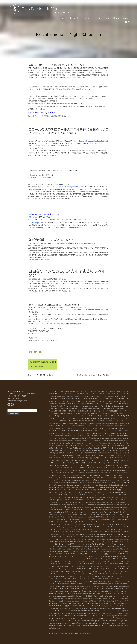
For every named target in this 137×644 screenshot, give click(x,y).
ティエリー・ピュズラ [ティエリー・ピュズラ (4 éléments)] (65, 608)
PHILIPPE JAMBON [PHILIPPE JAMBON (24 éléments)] (61, 399)
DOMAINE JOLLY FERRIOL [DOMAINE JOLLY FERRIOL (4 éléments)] (60, 539)
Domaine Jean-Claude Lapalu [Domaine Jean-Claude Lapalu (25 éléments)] (89, 438)
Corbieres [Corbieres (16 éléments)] (83, 411)
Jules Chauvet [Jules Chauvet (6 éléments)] (92, 473)
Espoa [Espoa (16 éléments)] (68, 428)
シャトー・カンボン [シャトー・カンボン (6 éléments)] (121, 559)
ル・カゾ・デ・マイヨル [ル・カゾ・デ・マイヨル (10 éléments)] (101, 396)
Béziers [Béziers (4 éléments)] (52, 423)
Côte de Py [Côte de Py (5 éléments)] (91, 485)
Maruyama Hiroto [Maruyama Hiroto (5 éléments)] (79, 574)
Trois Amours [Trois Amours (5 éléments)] (66, 396)
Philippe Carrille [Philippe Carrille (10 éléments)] (54, 421)
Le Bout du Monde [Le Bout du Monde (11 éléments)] (104, 480)
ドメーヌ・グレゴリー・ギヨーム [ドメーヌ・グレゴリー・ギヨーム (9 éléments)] (76, 406)
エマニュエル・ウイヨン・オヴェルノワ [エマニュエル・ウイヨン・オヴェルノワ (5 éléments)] (96, 539)
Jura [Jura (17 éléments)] (122, 529)
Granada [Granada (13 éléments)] (93, 581)
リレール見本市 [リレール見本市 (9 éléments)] (101, 470)
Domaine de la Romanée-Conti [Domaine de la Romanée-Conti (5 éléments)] (59, 611)
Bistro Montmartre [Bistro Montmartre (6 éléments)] (100, 549)
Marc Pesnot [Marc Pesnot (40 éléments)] (98, 596)
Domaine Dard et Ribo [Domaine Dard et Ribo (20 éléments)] (115, 463)
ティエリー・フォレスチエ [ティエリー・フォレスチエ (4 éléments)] (80, 505)
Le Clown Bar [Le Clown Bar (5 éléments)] (90, 549)
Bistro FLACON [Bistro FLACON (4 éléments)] (108, 603)
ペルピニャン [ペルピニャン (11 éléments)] (111, 561)
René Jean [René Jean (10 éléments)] (68, 455)
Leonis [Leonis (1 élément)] (56, 594)
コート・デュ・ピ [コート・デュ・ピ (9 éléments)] (55, 391)
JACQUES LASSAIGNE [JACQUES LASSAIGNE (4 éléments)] (90, 608)
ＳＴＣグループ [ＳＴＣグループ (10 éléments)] (100, 465)
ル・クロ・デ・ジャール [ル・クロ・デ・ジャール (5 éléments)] (75, 524)
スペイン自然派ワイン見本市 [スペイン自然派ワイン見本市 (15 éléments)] (73, 589)
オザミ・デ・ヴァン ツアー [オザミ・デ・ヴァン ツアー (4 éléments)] (87, 515)
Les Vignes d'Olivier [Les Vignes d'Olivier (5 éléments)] (67, 460)
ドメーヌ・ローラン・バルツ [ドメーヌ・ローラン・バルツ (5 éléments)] (119, 455)
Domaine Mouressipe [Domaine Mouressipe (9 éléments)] (122, 473)
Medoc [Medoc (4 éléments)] (96, 421)
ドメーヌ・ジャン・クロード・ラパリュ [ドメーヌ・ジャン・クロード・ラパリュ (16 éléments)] (69, 561)
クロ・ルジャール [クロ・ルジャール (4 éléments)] (108, 460)
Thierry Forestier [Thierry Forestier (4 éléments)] (94, 566)
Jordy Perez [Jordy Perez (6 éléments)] (85, 581)
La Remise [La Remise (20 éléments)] (55, 537)
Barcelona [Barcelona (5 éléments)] (122, 556)
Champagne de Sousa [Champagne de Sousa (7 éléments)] (88, 522)
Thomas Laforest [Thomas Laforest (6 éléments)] (118, 527)
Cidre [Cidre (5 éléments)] (68, 544)
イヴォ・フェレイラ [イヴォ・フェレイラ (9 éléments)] (86, 519)
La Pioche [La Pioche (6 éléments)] (80, 584)
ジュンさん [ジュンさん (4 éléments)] (52, 396)
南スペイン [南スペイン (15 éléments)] (107, 448)
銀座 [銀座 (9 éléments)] (76, 396)
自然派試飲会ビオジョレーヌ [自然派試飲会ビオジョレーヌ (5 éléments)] (84, 616)
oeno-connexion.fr (14, 398)
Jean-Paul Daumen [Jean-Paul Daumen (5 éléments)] (75, 448)
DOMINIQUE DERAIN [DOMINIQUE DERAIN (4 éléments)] (62, 551)
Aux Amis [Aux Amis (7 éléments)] (106, 487)
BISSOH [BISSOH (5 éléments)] (126, 448)
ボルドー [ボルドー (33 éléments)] (76, 423)
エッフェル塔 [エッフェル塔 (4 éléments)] (104, 443)
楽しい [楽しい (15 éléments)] (120, 626)
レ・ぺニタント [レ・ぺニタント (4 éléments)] (81, 468)
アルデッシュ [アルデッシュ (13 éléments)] (123, 441)
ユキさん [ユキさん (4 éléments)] (81, 613)
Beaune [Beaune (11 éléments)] (124, 586)
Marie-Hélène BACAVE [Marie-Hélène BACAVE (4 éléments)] (97, 603)
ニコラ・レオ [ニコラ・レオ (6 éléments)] (108, 492)
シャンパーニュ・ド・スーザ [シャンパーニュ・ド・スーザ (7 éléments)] (91, 443)
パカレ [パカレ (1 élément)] (99, 576)
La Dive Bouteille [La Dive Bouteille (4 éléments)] (118, 485)
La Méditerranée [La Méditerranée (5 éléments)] (67, 495)
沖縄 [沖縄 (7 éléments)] (57, 441)
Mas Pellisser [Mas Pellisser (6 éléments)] (78, 502)
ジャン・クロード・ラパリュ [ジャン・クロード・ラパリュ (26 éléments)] (107, 532)
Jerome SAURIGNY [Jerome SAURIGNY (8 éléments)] (94, 408)
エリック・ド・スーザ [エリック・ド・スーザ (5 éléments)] (78, 603)
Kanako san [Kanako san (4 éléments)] (62, 492)
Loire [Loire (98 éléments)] (73, 396)
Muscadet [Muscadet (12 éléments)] (80, 542)
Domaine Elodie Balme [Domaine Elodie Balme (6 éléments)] (98, 502)
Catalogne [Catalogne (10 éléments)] (73, 584)
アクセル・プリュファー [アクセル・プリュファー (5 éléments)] (60, 453)
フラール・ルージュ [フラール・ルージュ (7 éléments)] (115, 418)
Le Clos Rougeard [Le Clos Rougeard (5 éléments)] (122, 599)
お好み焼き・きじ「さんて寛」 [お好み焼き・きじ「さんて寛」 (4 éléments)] (91, 458)
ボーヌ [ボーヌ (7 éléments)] (61, 613)
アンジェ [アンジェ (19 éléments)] (107, 455)
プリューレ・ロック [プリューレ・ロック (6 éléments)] (103, 428)
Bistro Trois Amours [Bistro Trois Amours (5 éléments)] (78, 426)
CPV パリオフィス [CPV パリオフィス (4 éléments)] (79, 606)
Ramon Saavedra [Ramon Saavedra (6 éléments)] (103, 418)
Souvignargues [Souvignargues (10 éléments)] (96, 613)
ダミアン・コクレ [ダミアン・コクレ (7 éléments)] (85, 532)
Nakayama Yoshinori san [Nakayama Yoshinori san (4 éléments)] (121, 460)
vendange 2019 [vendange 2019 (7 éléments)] (76, 483)
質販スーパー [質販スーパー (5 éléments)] (69, 606)
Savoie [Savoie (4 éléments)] (97, 515)
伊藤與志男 (36, 362)
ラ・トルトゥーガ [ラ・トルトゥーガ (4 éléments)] (73, 515)
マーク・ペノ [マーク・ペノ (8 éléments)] (65, 448)
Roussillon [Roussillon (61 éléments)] (120, 561)
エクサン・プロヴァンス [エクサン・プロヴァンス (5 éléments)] (60, 515)
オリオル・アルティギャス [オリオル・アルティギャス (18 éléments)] (92, 509)
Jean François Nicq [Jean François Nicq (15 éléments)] (96, 599)
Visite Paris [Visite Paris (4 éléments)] (113, 599)
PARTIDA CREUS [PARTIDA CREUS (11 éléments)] (76, 458)
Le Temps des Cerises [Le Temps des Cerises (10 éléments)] (62, 584)
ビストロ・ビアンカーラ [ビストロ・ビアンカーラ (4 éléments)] (110, 436)
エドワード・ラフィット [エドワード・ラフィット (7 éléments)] (112, 546)
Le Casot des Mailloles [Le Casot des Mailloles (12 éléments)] (89, 399)
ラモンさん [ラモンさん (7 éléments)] (102, 421)
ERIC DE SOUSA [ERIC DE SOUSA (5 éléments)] (118, 571)
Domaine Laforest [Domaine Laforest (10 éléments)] (87, 448)
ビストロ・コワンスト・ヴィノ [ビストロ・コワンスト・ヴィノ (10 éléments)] (79, 566)
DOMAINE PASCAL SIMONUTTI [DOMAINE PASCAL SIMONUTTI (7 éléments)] (62, 571)
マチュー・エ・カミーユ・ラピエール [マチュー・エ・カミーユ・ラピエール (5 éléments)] (80, 490)
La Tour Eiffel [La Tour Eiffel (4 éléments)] (94, 544)
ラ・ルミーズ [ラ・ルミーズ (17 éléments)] (61, 406)
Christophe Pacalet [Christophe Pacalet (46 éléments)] (82, 517)
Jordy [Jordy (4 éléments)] (60, 606)
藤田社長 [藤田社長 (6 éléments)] (76, 591)
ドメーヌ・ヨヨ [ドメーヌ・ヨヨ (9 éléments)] (92, 559)
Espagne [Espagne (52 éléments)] (63, 416)
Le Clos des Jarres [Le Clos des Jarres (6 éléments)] (64, 483)
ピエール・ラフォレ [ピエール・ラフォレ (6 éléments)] (108, 589)
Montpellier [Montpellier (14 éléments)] (54, 490)
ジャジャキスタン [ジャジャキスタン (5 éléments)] (100, 574)
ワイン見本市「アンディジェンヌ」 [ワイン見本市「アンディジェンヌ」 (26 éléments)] (87, 394)
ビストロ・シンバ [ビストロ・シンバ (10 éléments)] (82, 576)
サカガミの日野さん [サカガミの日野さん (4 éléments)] (109, 596)
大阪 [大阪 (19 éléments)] (62, 601)
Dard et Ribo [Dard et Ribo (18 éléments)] (77, 571)
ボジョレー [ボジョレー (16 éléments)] (69, 510)
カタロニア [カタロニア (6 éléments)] (63, 421)
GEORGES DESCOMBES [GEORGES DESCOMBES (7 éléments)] (93, 594)
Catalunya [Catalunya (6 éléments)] (82, 475)
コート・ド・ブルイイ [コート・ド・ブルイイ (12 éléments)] (104, 399)
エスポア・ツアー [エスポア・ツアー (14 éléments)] (118, 465)
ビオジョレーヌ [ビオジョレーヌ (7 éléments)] (110, 473)
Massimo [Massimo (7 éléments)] (59, 436)
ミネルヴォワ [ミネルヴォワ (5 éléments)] (95, 490)
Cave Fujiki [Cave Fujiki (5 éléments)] (90, 455)
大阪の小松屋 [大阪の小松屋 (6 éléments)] (83, 473)
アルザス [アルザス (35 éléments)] (66, 418)
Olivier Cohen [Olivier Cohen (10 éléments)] (69, 502)
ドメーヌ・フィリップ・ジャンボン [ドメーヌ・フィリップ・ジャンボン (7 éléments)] (71, 413)
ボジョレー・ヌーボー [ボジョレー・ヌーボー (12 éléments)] (112, 591)
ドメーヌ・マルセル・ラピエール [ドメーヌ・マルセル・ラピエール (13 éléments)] (66, 487)
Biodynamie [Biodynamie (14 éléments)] (105, 534)
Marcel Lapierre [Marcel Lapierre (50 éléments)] (85, 421)
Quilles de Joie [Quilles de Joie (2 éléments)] (72, 399)
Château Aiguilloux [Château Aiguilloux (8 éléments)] (112, 616)
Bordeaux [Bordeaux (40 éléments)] (114, 433)
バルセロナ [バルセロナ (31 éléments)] (98, 589)
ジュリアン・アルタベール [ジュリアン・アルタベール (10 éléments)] (83, 391)
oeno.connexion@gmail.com (17, 401)
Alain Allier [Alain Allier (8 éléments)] (103, 394)
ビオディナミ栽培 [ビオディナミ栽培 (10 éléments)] (91, 475)
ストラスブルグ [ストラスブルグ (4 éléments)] (73, 611)
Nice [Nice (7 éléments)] (114, 401)
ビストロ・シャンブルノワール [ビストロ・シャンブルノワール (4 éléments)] (78, 551)
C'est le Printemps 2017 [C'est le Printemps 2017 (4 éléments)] (111, 497)
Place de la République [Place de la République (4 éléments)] (102, 423)
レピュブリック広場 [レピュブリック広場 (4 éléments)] (107, 626)
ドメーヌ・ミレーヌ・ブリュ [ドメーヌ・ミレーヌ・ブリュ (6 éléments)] (95, 468)
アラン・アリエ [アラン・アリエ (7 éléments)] (62, 599)
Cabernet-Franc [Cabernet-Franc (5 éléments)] (70, 446)
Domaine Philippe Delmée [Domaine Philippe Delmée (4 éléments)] (108, 515)
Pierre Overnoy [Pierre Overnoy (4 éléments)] (71, 576)
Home (63, 18)
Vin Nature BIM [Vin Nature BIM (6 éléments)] (117, 426)
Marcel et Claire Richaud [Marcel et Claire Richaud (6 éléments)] (103, 522)
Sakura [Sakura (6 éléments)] (116, 438)
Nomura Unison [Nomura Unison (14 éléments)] (108, 579)
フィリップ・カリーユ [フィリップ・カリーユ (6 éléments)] (94, 556)
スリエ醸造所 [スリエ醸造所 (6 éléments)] (96, 500)
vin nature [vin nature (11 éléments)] (113, 554)
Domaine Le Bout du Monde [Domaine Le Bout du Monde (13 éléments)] (117, 507)
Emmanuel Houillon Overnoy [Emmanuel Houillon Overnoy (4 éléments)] (82, 586)
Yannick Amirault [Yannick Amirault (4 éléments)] (122, 421)
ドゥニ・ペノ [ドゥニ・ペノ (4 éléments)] (66, 473)
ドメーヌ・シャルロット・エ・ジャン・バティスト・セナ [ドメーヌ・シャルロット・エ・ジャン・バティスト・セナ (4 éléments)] (104, 416)
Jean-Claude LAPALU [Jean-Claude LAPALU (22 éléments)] (114, 394)
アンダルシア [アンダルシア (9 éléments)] (53, 529)
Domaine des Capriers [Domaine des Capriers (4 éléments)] (68, 391)
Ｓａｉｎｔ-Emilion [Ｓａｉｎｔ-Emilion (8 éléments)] (69, 438)
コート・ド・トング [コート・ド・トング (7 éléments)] (88, 571)
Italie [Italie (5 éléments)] (117, 441)
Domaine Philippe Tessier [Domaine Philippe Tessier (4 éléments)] (84, 451)
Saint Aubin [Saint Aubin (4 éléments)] (83, 416)
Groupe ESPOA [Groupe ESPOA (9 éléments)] (116, 586)
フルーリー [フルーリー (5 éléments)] (63, 485)
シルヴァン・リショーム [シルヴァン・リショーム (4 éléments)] (110, 468)
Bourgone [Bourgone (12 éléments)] (71, 527)
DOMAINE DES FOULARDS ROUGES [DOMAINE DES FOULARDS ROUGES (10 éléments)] (79, 480)
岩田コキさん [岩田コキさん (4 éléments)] (55, 613)
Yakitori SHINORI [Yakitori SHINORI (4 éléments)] (72, 623)
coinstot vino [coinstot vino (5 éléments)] (104, 611)
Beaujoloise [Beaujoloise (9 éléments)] (109, 465)
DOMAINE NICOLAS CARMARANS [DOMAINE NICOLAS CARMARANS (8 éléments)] (60, 579)
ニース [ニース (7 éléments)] (63, 512)
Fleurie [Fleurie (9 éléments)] (68, 522)
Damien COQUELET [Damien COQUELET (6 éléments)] (94, 404)
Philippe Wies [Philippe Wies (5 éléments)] (115, 451)
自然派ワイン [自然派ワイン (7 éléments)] (103, 544)
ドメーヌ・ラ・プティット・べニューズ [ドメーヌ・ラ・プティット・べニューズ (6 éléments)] (65, 401)
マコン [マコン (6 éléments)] (103, 556)
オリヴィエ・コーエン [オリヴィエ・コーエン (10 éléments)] (59, 394)
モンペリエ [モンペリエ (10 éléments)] (124, 524)
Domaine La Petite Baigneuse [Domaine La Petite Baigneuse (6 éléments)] (58, 527)
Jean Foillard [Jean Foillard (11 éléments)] (98, 436)
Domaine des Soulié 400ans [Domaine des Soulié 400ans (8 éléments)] (60, 566)
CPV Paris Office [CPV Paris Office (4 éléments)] (75, 544)
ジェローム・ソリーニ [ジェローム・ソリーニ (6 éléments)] (63, 564)
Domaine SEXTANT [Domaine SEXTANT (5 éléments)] (55, 475)
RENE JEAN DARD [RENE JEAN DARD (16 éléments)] (85, 492)
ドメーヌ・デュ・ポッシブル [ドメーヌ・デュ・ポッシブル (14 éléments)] (110, 446)
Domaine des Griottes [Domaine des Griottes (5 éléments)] (61, 423)
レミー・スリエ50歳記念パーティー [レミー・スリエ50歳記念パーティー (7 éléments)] (113, 411)
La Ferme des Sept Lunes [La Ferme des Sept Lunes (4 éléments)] (66, 618)
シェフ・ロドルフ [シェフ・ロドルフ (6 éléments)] (92, 551)
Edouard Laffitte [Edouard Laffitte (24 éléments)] (73, 431)
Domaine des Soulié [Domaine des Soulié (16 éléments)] (116, 487)
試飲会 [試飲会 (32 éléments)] (124, 611)
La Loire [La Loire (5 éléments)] (125, 478)
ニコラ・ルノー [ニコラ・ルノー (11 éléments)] (96, 441)
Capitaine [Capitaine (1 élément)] (116, 542)
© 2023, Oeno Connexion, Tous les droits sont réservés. (70, 633)
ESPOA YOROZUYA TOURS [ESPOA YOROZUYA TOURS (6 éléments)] (64, 554)
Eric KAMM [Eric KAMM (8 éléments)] (57, 460)
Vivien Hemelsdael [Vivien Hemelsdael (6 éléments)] (67, 586)
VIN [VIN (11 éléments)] (108, 453)
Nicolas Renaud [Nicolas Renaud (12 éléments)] (59, 559)
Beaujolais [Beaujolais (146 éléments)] (119, 564)
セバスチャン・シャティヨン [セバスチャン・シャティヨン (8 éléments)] (74, 512)
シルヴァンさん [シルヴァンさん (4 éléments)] (62, 594)
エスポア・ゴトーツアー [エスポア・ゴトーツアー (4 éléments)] (109, 613)
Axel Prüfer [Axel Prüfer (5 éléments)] (66, 436)
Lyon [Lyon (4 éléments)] (63, 606)
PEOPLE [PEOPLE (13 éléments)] (52, 487)
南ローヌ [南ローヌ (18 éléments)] (52, 554)
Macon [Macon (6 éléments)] (78, 399)
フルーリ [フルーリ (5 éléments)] (98, 446)
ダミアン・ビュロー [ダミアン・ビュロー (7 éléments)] (113, 566)
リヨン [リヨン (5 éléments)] (108, 433)
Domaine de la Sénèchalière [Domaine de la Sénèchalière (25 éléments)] (87, 623)
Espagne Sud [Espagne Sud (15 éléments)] (78, 460)
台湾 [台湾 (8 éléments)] (51, 394)
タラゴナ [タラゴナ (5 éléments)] (120, 500)
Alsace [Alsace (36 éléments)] (104, 576)
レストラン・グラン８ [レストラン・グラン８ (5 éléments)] (122, 596)
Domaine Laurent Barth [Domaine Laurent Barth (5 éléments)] (120, 492)
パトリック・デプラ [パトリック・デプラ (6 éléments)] (58, 589)
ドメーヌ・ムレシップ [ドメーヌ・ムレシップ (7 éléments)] (81, 404)
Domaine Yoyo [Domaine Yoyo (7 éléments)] (120, 401)
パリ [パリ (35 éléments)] (67, 404)
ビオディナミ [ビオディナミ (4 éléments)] (118, 606)
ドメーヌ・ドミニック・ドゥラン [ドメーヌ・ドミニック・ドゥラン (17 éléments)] (62, 621)
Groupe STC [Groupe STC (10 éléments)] (71, 394)
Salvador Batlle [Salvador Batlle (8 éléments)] (86, 621)
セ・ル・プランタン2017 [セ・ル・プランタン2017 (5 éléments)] (83, 453)
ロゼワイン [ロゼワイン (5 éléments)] (77, 621)
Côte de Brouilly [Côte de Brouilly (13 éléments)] (103, 584)
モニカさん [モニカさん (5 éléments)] (70, 492)
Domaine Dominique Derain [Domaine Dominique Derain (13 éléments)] (79, 418)
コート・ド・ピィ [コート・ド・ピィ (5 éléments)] (102, 495)
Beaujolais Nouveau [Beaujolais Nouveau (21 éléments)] (118, 608)
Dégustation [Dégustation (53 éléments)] (92, 576)
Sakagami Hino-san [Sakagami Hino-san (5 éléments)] (82, 599)
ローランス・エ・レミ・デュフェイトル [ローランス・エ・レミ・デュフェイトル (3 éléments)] (82, 436)
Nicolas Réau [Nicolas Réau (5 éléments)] (53, 599)
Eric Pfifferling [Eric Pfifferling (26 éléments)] (82, 487)
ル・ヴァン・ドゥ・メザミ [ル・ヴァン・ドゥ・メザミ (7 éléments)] (79, 428)
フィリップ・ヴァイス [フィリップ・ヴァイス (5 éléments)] (116, 458)
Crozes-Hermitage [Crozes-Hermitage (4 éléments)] (91, 495)
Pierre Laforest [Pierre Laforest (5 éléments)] (69, 601)
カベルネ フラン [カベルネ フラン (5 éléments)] (85, 579)
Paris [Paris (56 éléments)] (80, 396)
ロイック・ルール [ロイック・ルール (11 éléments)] (98, 606)
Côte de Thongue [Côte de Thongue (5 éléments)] (100, 591)
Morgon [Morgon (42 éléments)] (110, 576)
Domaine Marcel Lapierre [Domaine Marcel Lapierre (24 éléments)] (81, 470)
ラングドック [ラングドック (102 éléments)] (102, 463)
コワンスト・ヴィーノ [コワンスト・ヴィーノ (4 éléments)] (122, 391)
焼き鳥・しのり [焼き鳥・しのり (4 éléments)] (115, 529)
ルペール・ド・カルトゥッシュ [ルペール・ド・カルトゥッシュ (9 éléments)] (66, 532)
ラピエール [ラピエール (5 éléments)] (105, 524)
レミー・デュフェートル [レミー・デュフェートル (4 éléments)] (61, 524)
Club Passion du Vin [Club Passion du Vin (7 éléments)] (69, 450)
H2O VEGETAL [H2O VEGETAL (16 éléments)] (114, 413)
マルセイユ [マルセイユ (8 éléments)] (76, 411)
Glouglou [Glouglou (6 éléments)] (59, 396)
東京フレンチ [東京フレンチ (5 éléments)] (90, 591)
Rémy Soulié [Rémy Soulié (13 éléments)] (65, 475)
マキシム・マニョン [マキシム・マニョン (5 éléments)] (116, 551)
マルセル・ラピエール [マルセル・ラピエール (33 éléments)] (99, 433)
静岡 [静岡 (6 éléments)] (79, 611)
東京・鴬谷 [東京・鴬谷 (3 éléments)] (117, 603)
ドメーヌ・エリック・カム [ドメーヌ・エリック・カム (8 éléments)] (66, 529)
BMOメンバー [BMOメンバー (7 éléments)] (122, 502)
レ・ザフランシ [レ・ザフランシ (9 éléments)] (117, 537)
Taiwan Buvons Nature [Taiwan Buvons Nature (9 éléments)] (109, 510)
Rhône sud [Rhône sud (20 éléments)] (64, 500)
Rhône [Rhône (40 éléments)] (87, 603)
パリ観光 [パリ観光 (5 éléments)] (122, 497)
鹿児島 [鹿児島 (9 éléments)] (84, 591)
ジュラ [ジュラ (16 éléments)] (71, 404)
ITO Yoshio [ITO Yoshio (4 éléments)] (68, 519)
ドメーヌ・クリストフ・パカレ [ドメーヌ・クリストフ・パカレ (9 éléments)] (93, 512)
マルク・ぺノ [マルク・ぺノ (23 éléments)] (68, 591)
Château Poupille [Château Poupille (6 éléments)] (63, 490)
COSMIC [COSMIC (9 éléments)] (109, 608)
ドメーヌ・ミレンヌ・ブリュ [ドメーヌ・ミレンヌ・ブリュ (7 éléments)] (115, 574)
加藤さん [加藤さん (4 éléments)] (107, 554)
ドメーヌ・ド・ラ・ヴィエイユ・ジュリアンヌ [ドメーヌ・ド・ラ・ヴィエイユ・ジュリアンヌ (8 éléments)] (73, 556)
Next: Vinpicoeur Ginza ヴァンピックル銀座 (93, 375)
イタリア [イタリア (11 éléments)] (76, 492)
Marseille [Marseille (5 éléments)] (52, 441)
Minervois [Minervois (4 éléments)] (106, 599)
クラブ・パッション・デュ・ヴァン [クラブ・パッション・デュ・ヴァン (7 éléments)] (60, 463)
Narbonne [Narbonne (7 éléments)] (93, 470)
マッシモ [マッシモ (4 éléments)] (94, 586)
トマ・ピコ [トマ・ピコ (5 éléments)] (125, 406)
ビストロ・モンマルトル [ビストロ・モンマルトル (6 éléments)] (114, 581)
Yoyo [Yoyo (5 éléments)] (77, 532)
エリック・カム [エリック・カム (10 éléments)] (123, 468)
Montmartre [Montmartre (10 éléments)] (118, 406)
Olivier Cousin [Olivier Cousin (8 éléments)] (97, 391)
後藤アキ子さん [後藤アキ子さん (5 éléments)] (79, 547)
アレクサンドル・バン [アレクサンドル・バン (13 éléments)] (94, 411)
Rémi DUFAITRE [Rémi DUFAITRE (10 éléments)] (57, 418)
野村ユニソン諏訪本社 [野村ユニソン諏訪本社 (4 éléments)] (81, 409)
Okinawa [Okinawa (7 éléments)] (125, 418)
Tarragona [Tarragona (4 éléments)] (120, 448)
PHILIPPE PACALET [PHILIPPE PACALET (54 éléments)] (120, 576)
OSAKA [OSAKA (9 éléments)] (52, 505)
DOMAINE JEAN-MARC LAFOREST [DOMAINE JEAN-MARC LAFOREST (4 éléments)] (80, 433)
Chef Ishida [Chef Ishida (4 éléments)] (56, 485)
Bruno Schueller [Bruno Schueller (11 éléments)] (100, 485)
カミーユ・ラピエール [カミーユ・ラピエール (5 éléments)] (80, 618)
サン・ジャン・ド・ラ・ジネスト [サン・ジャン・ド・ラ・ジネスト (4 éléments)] (91, 483)
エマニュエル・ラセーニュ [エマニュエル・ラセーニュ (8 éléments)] (93, 426)
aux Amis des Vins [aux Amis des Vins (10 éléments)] (89, 546)
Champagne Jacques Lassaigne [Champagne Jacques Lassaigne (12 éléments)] (76, 559)
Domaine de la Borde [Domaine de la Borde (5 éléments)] (97, 537)
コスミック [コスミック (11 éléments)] (123, 542)
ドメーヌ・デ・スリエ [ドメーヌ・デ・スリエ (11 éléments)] (106, 401)
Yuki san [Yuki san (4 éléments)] (89, 497)
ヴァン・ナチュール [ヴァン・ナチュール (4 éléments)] (104, 551)
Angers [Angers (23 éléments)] (56, 509)
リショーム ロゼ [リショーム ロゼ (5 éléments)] (57, 603)
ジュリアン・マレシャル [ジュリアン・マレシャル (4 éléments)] (104, 586)
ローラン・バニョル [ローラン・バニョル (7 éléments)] (118, 483)
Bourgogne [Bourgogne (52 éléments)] (72, 598)
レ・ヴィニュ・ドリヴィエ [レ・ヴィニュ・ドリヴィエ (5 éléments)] (99, 569)
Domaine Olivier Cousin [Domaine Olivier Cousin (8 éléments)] (82, 529)
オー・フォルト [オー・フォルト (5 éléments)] (67, 426)
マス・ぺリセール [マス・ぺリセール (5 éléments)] (105, 490)
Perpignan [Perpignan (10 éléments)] (73, 497)
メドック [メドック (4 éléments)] (82, 431)
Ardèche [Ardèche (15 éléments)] (61, 542)
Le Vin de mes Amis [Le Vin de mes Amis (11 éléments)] (112, 556)
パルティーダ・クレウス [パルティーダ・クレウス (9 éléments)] (89, 463)
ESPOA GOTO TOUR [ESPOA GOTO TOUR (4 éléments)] (88, 413)
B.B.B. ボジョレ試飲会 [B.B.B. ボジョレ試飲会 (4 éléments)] (108, 391)
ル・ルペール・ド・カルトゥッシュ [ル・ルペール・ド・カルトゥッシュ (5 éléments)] (84, 465)
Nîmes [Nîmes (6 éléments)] (110, 443)
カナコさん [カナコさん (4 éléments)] (82, 500)
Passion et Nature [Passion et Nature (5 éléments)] (97, 497)
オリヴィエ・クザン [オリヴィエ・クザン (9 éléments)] (89, 478)
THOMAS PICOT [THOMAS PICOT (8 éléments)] (72, 594)
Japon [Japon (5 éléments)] (95, 584)
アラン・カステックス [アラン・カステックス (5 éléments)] (79, 554)
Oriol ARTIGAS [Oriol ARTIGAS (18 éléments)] (114, 423)
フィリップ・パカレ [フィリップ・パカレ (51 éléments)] (113, 618)
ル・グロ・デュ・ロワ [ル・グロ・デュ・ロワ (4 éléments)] (56, 473)
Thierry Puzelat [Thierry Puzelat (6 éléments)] (76, 522)
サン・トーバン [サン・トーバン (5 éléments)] (120, 515)
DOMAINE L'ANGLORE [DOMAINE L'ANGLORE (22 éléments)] (87, 423)
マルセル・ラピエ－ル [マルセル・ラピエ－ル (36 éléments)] (95, 487)
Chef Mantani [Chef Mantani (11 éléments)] (78, 510)
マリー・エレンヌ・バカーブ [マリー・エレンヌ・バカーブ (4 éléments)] (61, 497)
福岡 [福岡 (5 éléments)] (77, 438)
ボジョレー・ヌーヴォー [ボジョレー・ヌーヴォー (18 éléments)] (99, 601)
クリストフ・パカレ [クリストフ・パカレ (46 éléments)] (114, 404)
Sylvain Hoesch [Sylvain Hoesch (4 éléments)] (118, 478)
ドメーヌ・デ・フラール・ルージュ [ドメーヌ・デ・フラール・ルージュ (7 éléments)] (106, 431)
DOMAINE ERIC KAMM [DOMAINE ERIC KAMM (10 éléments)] (66, 441)
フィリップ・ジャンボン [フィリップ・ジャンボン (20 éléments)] (62, 443)
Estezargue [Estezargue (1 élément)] (67, 613)
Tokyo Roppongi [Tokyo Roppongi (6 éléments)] (102, 559)
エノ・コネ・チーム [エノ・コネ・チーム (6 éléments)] (111, 502)
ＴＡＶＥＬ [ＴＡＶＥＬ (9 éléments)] (89, 500)
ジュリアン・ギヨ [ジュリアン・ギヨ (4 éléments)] (106, 483)
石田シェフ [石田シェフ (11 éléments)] (105, 621)
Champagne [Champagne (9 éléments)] (56, 534)
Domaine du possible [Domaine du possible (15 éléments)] (95, 507)
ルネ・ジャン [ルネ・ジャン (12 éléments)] (116, 522)
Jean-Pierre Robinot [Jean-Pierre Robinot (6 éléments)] (103, 475)
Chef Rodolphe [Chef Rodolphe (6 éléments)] (81, 497)
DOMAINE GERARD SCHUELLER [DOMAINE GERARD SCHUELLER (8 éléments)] (91, 626)
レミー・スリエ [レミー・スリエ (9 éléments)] (88, 584)
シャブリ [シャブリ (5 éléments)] (127, 527)
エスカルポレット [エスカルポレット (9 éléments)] (77, 608)
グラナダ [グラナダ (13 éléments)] (113, 448)
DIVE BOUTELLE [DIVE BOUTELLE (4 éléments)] (89, 431)
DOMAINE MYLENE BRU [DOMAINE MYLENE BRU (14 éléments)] (77, 539)
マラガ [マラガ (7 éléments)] (73, 616)
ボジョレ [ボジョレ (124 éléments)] (121, 431)
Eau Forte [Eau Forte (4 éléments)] (111, 495)
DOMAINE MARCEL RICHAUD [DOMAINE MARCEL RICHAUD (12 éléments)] (110, 408)
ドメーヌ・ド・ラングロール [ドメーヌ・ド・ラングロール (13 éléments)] (96, 618)
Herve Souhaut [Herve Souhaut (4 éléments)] (61, 522)
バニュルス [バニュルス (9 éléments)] (119, 623)
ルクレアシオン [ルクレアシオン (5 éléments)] (76, 463)
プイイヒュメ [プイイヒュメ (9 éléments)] (87, 502)
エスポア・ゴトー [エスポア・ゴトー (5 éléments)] (60, 433)
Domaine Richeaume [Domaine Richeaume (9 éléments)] (59, 576)
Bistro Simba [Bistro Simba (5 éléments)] (74, 475)
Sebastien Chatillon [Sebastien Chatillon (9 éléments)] (96, 579)
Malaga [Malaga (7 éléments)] (122, 591)
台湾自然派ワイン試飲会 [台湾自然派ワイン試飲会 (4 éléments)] (67, 596)
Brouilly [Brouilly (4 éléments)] (67, 433)
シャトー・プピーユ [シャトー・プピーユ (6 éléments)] (72, 421)
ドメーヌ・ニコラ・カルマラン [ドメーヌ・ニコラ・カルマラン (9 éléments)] (93, 460)
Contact (126, 18)
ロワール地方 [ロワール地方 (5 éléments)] (111, 559)
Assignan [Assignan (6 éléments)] (65, 409)
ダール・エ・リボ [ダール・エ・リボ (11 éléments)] (88, 589)
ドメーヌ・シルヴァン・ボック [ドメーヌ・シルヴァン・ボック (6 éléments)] (105, 564)
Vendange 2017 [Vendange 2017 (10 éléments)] (101, 581)
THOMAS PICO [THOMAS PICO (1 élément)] (99, 478)
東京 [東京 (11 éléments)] (58, 416)
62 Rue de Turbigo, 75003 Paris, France (22, 394)
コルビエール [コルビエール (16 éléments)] (119, 396)
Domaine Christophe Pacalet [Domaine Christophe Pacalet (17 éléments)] (77, 485)
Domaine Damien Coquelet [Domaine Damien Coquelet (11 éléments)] (63, 505)
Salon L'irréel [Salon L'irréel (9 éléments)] (102, 527)
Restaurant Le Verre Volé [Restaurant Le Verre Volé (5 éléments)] (101, 519)
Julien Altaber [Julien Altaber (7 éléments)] (105, 458)
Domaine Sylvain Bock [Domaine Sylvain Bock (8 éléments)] (106, 438)
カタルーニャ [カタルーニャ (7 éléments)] (75, 473)
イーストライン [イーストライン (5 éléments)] (85, 544)
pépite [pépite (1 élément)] (121, 414)
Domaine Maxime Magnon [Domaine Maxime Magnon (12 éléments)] (64, 574)
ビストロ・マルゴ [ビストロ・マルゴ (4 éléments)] (96, 524)
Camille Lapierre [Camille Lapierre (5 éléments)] (124, 438)
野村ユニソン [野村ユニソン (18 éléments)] (69, 507)
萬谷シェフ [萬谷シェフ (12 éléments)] (83, 534)
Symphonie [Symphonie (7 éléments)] (71, 517)
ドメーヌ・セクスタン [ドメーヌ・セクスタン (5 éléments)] (64, 616)
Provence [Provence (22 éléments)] (57, 628)
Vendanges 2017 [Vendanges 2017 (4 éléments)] (96, 621)
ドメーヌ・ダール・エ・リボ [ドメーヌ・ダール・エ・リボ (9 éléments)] (58, 480)
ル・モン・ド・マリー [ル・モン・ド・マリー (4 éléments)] (98, 492)
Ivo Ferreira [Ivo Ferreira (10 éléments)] (56, 596)
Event (108, 18)
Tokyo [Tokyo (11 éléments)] (122, 522)
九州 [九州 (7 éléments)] (80, 591)
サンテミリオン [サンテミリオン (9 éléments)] (111, 505)
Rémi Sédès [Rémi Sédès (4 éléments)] (109, 485)
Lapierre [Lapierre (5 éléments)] (63, 428)
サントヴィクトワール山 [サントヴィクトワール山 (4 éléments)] (115, 544)
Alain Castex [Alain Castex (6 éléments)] (87, 524)
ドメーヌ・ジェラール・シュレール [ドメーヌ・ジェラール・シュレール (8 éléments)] (70, 537)
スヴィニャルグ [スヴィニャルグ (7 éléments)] (93, 527)
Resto (116, 18)
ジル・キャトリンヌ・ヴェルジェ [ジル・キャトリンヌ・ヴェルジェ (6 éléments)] (85, 446)
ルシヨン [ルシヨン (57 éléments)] (94, 480)
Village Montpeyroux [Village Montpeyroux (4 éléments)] (73, 416)
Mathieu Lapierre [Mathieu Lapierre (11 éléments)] (115, 524)
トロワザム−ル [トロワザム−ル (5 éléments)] (101, 608)
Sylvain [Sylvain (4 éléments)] (51, 559)
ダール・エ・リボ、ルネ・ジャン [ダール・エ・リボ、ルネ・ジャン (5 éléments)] (70, 534)
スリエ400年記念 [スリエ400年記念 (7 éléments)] (116, 490)
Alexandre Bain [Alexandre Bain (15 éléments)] (88, 396)
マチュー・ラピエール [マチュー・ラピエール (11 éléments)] (106, 406)
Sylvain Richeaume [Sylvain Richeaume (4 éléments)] (70, 542)
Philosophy (74, 18)
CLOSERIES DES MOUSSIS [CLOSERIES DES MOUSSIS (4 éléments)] (88, 564)
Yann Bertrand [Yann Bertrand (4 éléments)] (86, 537)
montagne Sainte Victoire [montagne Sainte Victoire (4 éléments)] (82, 601)
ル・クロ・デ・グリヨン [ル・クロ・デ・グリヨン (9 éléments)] (62, 468)
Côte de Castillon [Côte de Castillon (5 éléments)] (75, 564)
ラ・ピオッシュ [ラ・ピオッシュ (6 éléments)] (75, 579)
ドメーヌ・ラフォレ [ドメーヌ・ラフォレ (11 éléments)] (55, 408)
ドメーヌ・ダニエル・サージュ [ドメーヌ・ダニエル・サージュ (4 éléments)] (119, 453)
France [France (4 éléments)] (117, 495)
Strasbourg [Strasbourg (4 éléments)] (74, 613)
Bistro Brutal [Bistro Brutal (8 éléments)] (67, 603)
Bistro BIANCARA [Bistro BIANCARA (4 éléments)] (95, 517)
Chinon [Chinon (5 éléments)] (51, 510)
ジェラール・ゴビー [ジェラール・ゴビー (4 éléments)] (93, 406)
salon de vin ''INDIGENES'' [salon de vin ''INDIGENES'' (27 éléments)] (84, 596)
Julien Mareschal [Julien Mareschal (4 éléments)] (59, 446)
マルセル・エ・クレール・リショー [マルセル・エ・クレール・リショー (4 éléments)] (100, 529)
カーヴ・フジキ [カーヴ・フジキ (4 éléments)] (92, 428)
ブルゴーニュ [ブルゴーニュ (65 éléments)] (109, 606)
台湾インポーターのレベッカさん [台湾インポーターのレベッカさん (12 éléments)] (88, 401)
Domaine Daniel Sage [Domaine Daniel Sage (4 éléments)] (80, 507)
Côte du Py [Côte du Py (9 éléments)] (125, 394)
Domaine (88, 18)
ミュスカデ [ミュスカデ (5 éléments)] (118, 549)
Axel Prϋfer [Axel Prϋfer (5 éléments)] (88, 606)
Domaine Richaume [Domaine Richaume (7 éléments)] (55, 404)
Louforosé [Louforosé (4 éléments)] (122, 451)
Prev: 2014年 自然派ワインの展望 (41, 375)
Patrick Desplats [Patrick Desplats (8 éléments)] (76, 443)
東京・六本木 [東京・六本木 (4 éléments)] (100, 547)
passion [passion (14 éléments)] (127, 485)
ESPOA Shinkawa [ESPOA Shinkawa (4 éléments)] (73, 500)
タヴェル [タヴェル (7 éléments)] (59, 426)
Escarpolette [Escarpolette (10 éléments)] (93, 418)
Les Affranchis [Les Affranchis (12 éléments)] (107, 426)
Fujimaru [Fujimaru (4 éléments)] (71, 409)
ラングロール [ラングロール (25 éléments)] (105, 450)
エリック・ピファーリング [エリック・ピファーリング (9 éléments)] (77, 549)
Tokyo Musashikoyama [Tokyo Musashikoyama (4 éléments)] (62, 569)
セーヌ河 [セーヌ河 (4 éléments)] (95, 451)
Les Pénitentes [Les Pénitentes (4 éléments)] (66, 458)
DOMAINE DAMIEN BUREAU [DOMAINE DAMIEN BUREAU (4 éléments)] (64, 411)
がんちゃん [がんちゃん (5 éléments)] (94, 532)
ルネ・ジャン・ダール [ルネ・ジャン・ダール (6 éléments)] (107, 594)
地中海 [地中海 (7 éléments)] (71, 423)
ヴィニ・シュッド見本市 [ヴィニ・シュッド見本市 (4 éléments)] (60, 431)
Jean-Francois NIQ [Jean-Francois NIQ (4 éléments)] (114, 621)
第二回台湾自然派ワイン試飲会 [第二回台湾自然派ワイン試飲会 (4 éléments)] (106, 623)
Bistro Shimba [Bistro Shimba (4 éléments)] (122, 517)
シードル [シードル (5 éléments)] (103, 404)
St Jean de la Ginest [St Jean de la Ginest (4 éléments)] (108, 441)
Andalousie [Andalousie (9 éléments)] (126, 519)
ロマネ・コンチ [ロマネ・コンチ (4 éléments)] (69, 465)
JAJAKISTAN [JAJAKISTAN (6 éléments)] (102, 453)
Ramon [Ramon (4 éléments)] (56, 483)
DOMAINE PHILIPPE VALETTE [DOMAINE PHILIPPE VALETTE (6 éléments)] (82, 441)
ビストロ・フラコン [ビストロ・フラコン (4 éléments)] (79, 495)
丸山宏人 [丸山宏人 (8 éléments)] (55, 556)
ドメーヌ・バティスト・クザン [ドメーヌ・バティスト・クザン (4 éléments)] (103, 571)
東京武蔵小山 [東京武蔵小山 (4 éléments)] (113, 428)
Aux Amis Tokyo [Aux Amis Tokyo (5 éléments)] (99, 455)
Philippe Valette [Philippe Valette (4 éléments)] (114, 584)
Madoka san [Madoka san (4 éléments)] (101, 473)
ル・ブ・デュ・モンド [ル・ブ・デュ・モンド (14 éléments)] (61, 626)
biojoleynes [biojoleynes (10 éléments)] (75, 519)
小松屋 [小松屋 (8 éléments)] (63, 404)
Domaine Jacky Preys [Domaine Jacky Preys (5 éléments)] (115, 611)
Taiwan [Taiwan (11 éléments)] (57, 428)
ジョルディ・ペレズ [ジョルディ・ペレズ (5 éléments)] (58, 507)
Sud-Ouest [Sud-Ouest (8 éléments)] (53, 522)
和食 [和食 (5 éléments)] (92, 421)
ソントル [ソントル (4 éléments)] (109, 527)
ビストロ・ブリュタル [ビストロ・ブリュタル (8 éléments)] (84, 569)
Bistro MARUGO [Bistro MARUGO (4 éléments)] (119, 589)
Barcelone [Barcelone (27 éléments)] (110, 549)
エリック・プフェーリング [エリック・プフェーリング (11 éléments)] (109, 500)
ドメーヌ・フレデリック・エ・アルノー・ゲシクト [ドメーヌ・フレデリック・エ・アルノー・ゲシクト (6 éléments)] (99, 542)
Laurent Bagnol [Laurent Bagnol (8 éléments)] (90, 574)
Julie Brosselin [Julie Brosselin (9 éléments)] (121, 510)
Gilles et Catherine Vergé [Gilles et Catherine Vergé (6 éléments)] (109, 517)
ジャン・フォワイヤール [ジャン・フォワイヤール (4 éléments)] (102, 413)
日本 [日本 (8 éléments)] (99, 450)
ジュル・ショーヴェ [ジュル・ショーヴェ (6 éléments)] (109, 512)
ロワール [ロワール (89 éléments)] (103, 566)
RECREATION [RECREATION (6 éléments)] (77, 581)
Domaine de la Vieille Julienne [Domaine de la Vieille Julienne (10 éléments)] (72, 478)
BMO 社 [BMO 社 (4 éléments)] (105, 507)
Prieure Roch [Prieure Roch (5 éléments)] (82, 594)
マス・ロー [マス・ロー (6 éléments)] (95, 453)
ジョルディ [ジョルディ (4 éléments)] (125, 551)
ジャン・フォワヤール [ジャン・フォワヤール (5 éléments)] (115, 519)
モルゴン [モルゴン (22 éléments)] (109, 421)
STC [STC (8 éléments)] (51, 497)
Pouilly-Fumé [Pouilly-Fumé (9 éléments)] (71, 453)
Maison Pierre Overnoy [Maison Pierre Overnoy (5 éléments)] (65, 581)
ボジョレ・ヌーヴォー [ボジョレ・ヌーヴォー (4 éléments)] (99, 616)
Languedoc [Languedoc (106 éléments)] (59, 591)
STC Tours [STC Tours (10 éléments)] (73, 468)
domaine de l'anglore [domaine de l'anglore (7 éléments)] (121, 470)
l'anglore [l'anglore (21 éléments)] (62, 509)
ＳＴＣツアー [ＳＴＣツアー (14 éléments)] (108, 537)
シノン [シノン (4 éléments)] (57, 492)
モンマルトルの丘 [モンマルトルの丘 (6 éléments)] (101, 561)
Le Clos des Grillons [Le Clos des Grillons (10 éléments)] (94, 534)
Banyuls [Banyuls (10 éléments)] (115, 626)
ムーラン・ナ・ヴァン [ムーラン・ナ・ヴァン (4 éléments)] (81, 527)
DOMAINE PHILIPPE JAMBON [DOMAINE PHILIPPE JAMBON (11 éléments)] (90, 611)
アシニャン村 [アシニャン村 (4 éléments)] (59, 438)
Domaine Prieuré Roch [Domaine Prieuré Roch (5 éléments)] (56, 451)
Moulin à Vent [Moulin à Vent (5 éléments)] (116, 399)
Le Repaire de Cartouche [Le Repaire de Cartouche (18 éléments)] (65, 546)
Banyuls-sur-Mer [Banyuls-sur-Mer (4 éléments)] (55, 601)
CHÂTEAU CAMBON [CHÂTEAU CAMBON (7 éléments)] (74, 626)
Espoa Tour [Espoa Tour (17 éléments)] (73, 569)
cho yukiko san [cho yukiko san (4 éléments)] (98, 448)
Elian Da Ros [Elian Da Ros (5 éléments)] (87, 613)
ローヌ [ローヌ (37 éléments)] (114, 421)
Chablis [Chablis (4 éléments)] (112, 396)
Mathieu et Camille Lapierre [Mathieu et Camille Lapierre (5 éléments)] (95, 554)
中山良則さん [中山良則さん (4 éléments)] (123, 495)
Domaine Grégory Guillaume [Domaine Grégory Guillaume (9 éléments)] (97, 505)
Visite (99, 18)
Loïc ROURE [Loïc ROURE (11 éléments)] (110, 470)
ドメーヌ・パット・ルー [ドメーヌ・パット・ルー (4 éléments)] (89, 561)
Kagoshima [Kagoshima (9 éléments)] (63, 623)
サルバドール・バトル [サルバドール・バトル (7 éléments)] (79, 455)
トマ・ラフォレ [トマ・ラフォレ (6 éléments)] (108, 478)
